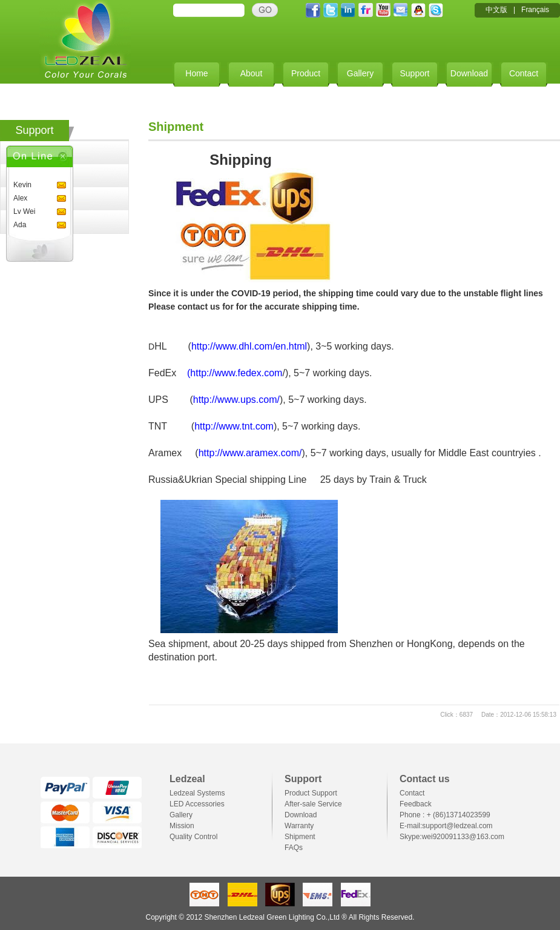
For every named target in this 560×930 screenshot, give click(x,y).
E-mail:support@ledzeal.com (446, 826)
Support (414, 73)
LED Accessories (197, 804)
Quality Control (193, 837)
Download (469, 73)
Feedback (416, 804)
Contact (524, 73)
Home (196, 73)
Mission (182, 826)
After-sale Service (313, 804)
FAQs (294, 848)
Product (306, 73)
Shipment (300, 837)
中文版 (496, 10)
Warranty (299, 826)
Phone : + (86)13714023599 (445, 815)
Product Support (311, 793)
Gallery (360, 73)
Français (535, 10)
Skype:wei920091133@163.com (452, 837)
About (252, 73)
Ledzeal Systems (197, 793)
